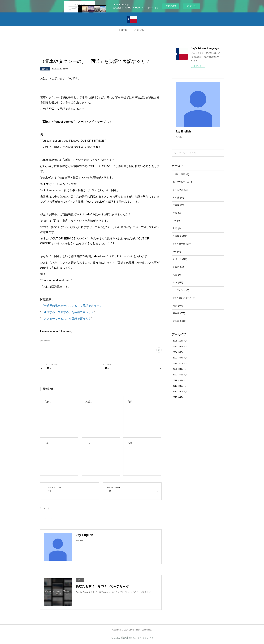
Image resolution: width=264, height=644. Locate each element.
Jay (177, 252)
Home (123, 30)
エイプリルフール (183, 182)
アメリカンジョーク (184, 298)
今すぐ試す (171, 6)
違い (178, 282)
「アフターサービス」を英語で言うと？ (66, 319)
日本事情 (180, 236)
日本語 (178, 198)
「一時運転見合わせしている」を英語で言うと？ (72, 306)
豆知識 (178, 205)
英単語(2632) (45, 341)
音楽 (177, 228)
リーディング (181, 290)
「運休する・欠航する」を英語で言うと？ (67, 312)
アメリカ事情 (182, 244)
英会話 (179, 313)
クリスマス (180, 190)
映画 (177, 213)
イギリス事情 (181, 174)
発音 (178, 306)
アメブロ (139, 30)
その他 (178, 267)
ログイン (192, 6)
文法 (177, 275)
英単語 (45, 69)
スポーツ (180, 259)
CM (176, 221)
